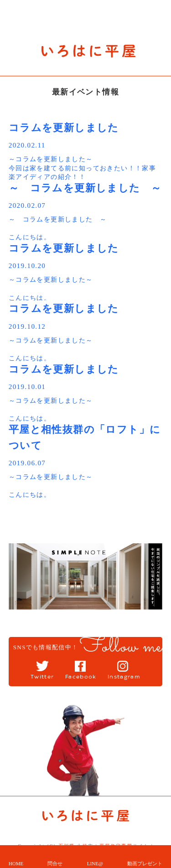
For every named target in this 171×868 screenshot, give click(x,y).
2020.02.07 (27, 205)
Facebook (81, 677)
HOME (16, 863)
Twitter (42, 677)
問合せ (55, 863)
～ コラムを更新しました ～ (85, 188)
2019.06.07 (27, 463)
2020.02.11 (27, 145)
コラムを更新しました (64, 128)
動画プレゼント (145, 863)
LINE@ (95, 863)
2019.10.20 (27, 266)
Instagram (124, 677)
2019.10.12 (27, 326)
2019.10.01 (27, 387)
